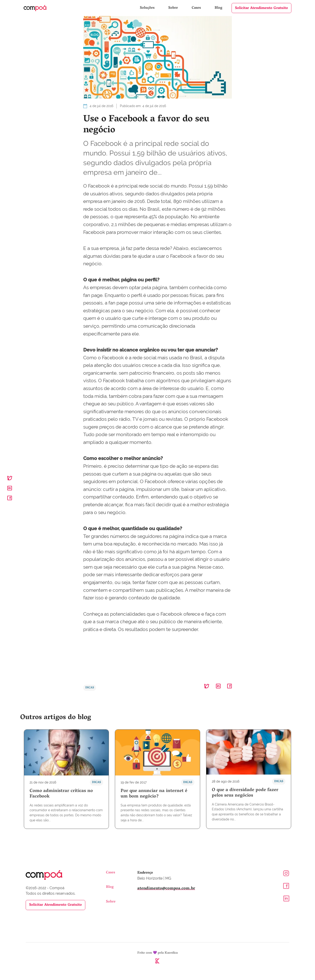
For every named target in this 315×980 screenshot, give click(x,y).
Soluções (148, 8)
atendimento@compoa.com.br (166, 889)
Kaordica (171, 953)
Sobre (174, 8)
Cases (197, 8)
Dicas (90, 688)
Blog (218, 8)
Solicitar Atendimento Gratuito (261, 8)
